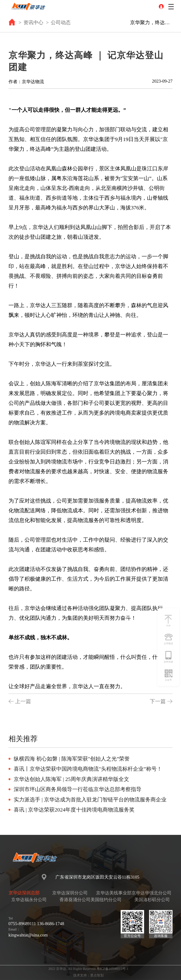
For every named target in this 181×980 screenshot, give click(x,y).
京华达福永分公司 (29, 900)
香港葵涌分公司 (75, 900)
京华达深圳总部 (24, 893)
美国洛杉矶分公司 (152, 900)
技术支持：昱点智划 (88, 975)
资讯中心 (33, 22)
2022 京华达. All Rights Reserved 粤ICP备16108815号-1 (88, 969)
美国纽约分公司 (106, 900)
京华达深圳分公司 (70, 893)
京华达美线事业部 (114, 893)
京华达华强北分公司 (151, 893)
